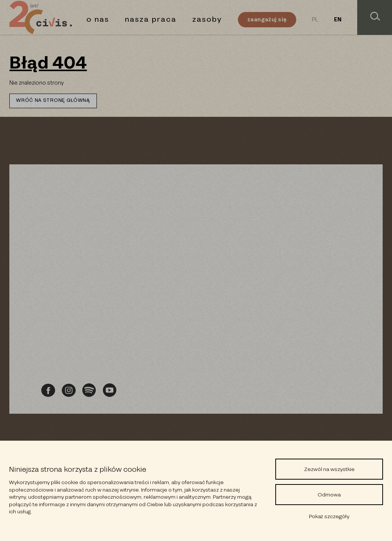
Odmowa (329, 495)
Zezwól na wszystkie (329, 469)
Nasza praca (151, 19)
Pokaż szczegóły (329, 516)
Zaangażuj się (267, 19)
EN (338, 20)
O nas (98, 19)
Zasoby (207, 19)
